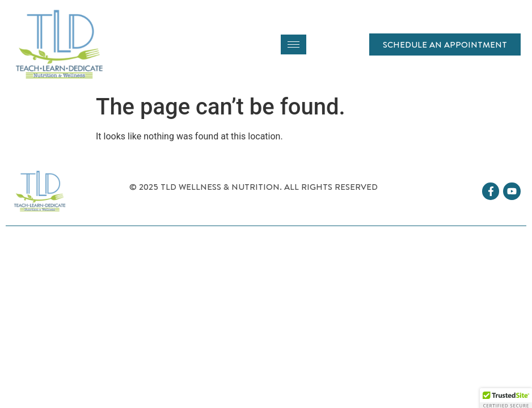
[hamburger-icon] (294, 44)
